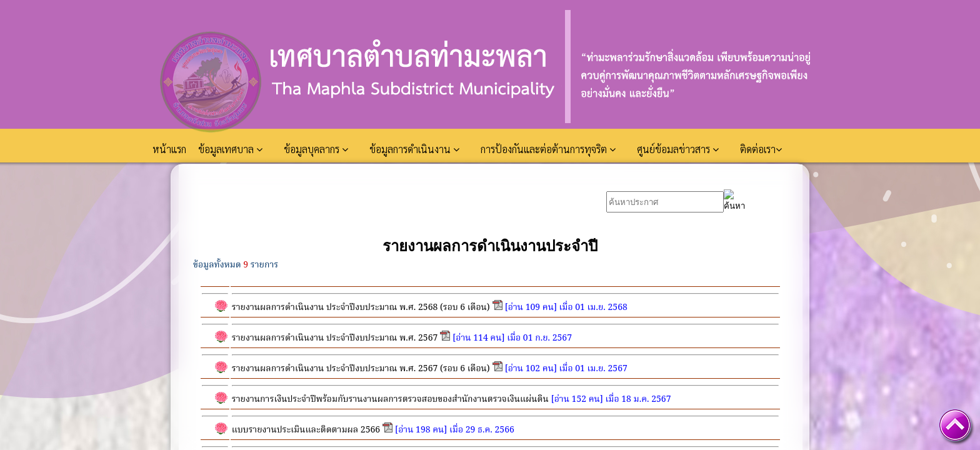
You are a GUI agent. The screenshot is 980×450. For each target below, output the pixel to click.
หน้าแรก (171, 149)
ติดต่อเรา (761, 149)
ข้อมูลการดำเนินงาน (414, 149)
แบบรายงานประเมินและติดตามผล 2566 (306, 430)
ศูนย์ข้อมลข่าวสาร (678, 149)
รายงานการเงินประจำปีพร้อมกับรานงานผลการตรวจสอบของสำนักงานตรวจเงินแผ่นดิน (390, 399)
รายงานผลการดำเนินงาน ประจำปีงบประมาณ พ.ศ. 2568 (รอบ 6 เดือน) (361, 307)
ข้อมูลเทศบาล (230, 149)
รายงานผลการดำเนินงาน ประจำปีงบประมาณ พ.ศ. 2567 (335, 338)
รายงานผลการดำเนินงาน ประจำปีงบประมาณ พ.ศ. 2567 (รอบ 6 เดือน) (361, 369)
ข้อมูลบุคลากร (316, 149)
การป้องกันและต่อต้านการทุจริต (548, 149)
